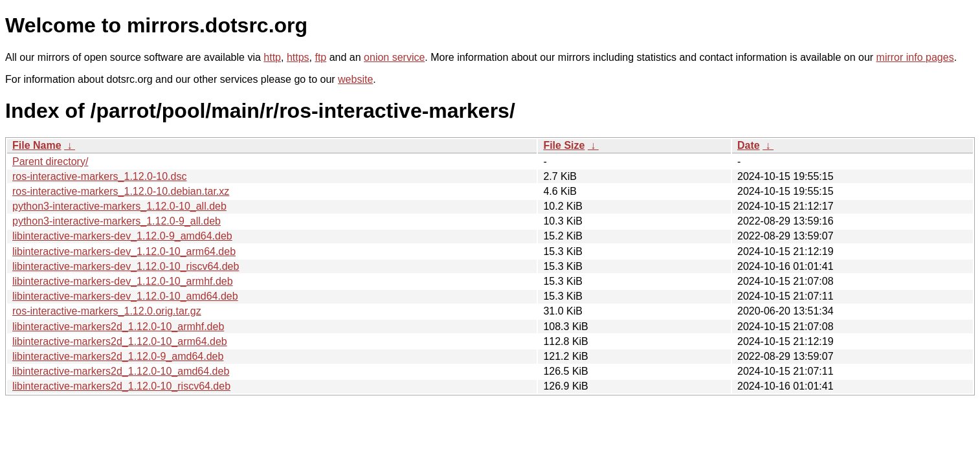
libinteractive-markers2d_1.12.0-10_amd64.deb (121, 371)
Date (749, 145)
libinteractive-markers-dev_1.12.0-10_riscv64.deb (126, 266)
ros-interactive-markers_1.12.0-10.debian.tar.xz (121, 191)
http (272, 57)
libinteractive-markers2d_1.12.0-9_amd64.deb (118, 356)
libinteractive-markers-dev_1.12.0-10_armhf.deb (123, 281)
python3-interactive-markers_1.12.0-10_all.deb (119, 206)
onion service (394, 57)
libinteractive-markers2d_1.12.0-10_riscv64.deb (121, 386)
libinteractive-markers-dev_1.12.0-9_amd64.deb (122, 236)
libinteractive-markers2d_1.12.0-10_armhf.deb (118, 327)
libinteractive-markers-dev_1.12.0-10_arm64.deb (124, 251)
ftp (320, 57)
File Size (564, 145)
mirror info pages (915, 57)
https (298, 57)
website (355, 79)
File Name (37, 145)
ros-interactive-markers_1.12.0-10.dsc (99, 176)
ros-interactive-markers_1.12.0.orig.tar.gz (107, 311)
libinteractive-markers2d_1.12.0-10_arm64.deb (120, 341)
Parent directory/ (50, 161)
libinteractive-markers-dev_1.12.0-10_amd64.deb (125, 296)
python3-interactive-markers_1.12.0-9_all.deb (117, 221)
